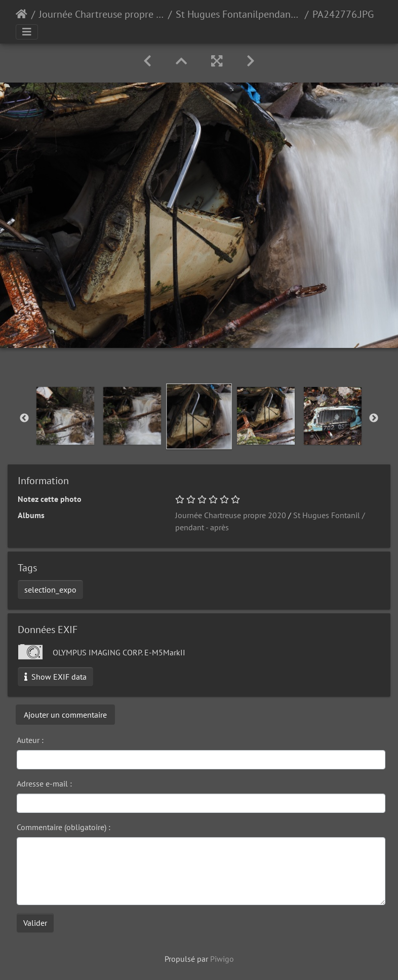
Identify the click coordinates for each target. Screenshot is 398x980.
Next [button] (374, 418)
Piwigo (222, 959)
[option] (65, 416)
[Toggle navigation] (27, 32)
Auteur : (30, 740)
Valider (35, 923)
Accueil (22, 14)
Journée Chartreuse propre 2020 (102, 14)
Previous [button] (24, 418)
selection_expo (50, 590)
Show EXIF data (55, 677)
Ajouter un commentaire (65, 715)
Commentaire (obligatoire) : (64, 827)
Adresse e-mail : (44, 783)
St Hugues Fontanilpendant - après (238, 14)
